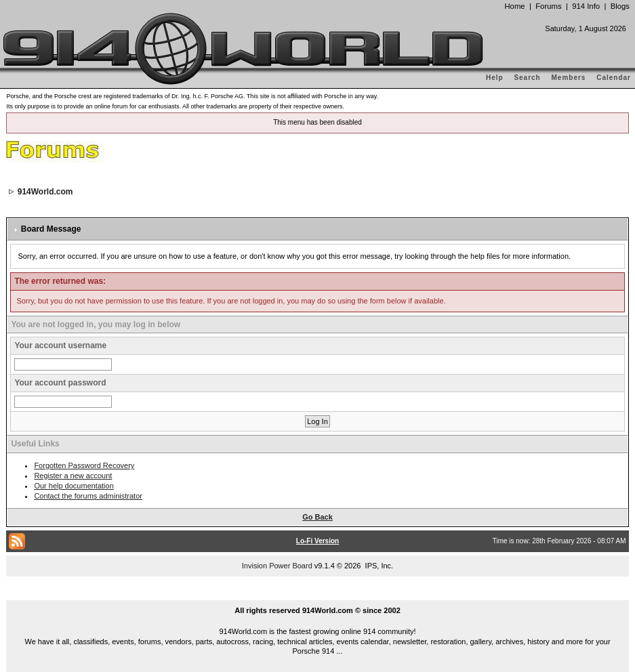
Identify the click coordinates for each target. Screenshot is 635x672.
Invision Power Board (277, 566)
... (318, 595)
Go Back (317, 517)
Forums (548, 6)
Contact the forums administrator (88, 496)
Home (514, 6)
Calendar (614, 78)
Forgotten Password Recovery (84, 465)
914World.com (45, 192)
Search (527, 78)
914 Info (586, 6)
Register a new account (73, 476)
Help (495, 78)
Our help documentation (74, 486)
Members (569, 78)
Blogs (620, 6)
